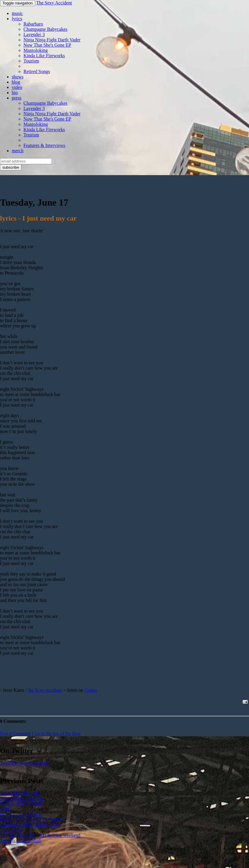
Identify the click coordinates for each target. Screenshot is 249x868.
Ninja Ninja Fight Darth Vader (52, 40)
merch (18, 151)
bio (15, 93)
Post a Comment (16, 734)
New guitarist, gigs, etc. (22, 798)
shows (18, 77)
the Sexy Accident (45, 690)
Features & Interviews (44, 145)
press (17, 98)
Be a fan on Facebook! (21, 814)
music (17, 13)
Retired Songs (37, 71)
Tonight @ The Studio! (22, 804)
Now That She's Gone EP (47, 45)
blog (16, 82)
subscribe (11, 167)
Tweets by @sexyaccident (24, 763)
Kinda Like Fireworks (44, 56)
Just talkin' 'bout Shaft (21, 841)
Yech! (5, 809)
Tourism (31, 61)
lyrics (17, 19)
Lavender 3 (34, 34)
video (17, 87)
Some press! (12, 830)
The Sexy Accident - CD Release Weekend (40, 835)
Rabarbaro (33, 24)
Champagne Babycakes (45, 29)
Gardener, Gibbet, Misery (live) (30, 825)
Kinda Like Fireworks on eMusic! (32, 819)
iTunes (90, 690)
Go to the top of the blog (57, 734)
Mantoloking (36, 50)
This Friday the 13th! (20, 793)
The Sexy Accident (54, 3)
